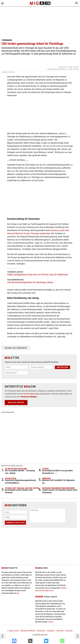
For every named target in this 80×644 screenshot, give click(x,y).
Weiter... (51, 622)
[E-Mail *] (16, 367)
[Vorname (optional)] (41, 367)
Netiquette (51, 631)
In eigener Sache (13, 631)
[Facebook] (25, 641)
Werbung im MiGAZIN (28, 631)
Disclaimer (69, 631)
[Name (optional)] (16, 373)
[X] (41, 641)
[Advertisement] (40, 22)
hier (18, 593)
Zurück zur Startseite (16, 348)
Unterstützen (41, 631)
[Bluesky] (57, 641)
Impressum (60, 631)
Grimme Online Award (31, 394)
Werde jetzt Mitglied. (29, 397)
